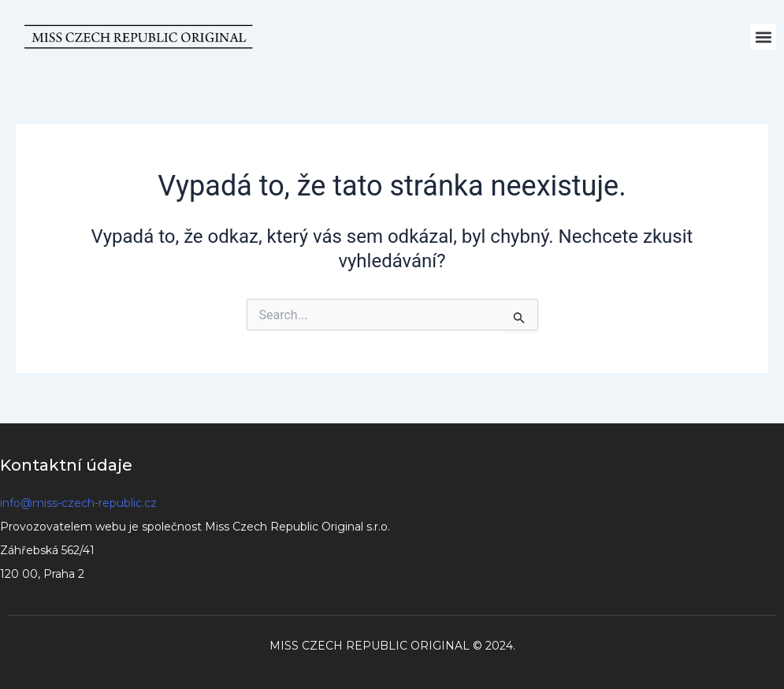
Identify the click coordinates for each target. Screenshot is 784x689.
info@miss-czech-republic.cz (78, 503)
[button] (763, 37)
